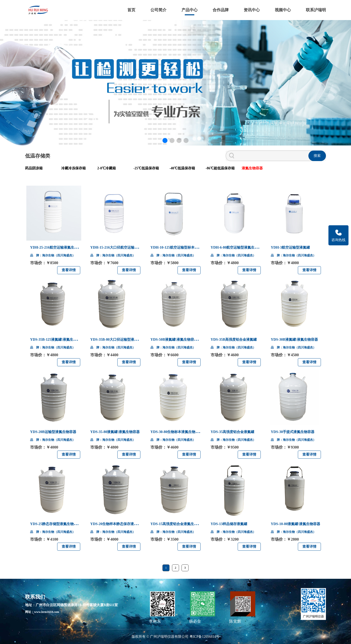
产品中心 (190, 10)
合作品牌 (221, 10)
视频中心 (283, 10)
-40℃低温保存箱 (182, 168)
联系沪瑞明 (316, 10)
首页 (131, 10)
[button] (165, 140)
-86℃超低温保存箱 (220, 168)
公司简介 (158, 10)
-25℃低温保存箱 (146, 168)
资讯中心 (252, 10)
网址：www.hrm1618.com (45, 612)
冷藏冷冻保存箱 (73, 168)
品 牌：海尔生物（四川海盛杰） (54, 257)
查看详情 (69, 270)
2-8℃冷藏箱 (107, 168)
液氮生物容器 (252, 168)
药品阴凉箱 (34, 168)
